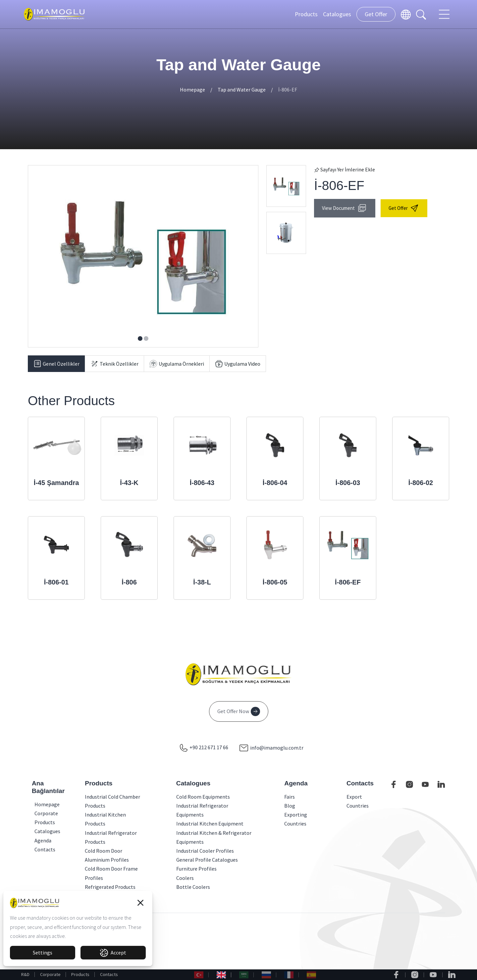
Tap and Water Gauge (242, 90)
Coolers (185, 878)
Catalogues (337, 14)
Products (306, 14)
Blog (290, 806)
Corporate (50, 974)
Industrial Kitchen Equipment (210, 824)
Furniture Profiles (196, 869)
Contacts (109, 974)
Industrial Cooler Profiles (205, 851)
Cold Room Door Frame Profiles (111, 873)
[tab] (56, 364)
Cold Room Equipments (203, 797)
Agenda (36, 840)
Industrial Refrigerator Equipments (202, 810)
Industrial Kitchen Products (105, 819)
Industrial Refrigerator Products (111, 837)
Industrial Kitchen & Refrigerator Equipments (214, 837)
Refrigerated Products (110, 887)
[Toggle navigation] (445, 14)
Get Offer (376, 14)
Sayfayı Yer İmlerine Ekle (344, 169)
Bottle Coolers (193, 887)
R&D (25, 974)
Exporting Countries (296, 819)
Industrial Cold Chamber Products (112, 801)
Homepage (192, 90)
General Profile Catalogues (207, 860)
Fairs (290, 797)
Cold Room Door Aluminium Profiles (107, 855)
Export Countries (358, 801)
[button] (140, 903)
